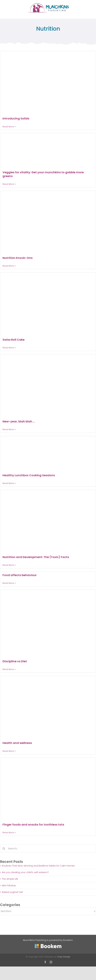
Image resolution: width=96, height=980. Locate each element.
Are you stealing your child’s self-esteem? (25, 872)
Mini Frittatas (9, 886)
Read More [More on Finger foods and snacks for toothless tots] (8, 833)
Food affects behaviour (20, 575)
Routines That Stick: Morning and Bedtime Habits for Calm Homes (38, 866)
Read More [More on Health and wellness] (8, 751)
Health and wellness (17, 743)
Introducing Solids (16, 118)
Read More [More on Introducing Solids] (8, 127)
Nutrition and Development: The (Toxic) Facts (36, 557)
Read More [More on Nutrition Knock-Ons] (8, 266)
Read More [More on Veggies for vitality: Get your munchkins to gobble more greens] (8, 184)
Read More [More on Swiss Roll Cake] (8, 348)
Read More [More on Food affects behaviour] (8, 583)
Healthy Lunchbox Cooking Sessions (29, 475)
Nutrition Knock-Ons (18, 258)
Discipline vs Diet (15, 661)
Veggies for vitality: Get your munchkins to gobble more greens (43, 174)
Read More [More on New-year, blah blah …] (8, 429)
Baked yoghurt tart (12, 892)
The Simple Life (10, 879)
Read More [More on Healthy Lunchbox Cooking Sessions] (8, 483)
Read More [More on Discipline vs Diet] (8, 669)
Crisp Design (64, 957)
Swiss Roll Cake (14, 340)
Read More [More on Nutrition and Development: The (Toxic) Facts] (8, 565)
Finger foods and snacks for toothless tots (33, 825)
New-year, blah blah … (19, 421)
